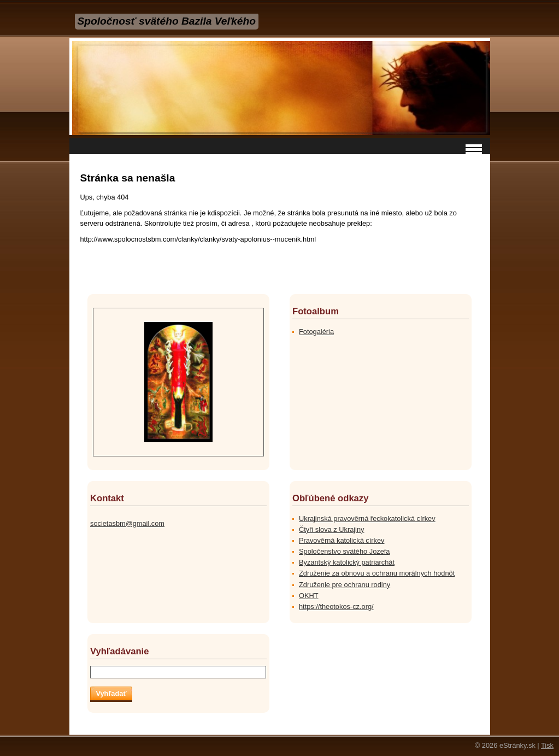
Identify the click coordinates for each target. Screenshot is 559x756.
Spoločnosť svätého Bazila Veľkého (167, 21)
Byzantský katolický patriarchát (347, 562)
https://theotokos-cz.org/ (336, 606)
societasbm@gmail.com (127, 523)
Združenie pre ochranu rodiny (345, 585)
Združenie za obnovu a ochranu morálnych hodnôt (377, 573)
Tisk (547, 745)
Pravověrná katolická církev (342, 540)
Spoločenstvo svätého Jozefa (344, 551)
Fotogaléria (316, 332)
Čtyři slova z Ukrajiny (331, 529)
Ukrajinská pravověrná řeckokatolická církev (367, 518)
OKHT (309, 596)
